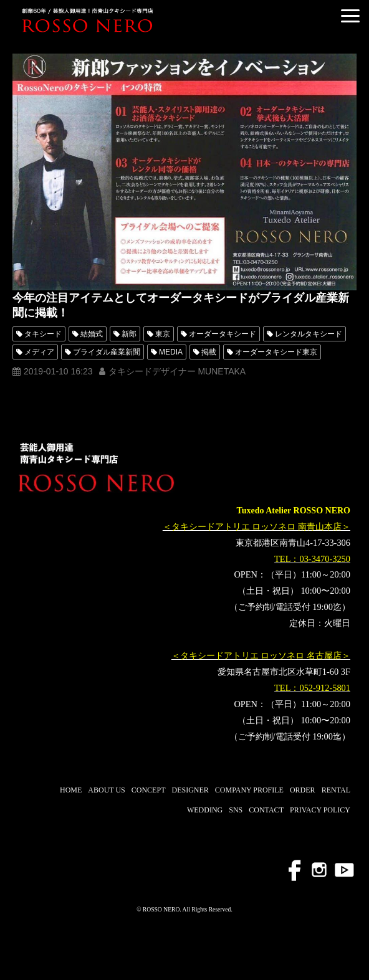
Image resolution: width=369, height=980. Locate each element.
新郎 (129, 334)
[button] (350, 16)
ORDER (303, 790)
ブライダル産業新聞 (107, 352)
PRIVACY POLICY (320, 810)
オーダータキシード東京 (276, 352)
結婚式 (92, 334)
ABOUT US (106, 790)
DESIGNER (190, 790)
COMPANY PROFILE (249, 790)
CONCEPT (149, 790)
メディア (39, 352)
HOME (71, 790)
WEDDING (205, 810)
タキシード (43, 334)
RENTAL (336, 790)
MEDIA (171, 352)
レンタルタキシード (309, 334)
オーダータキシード (223, 334)
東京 (163, 334)
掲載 (209, 352)
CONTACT (266, 810)
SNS (236, 810)
